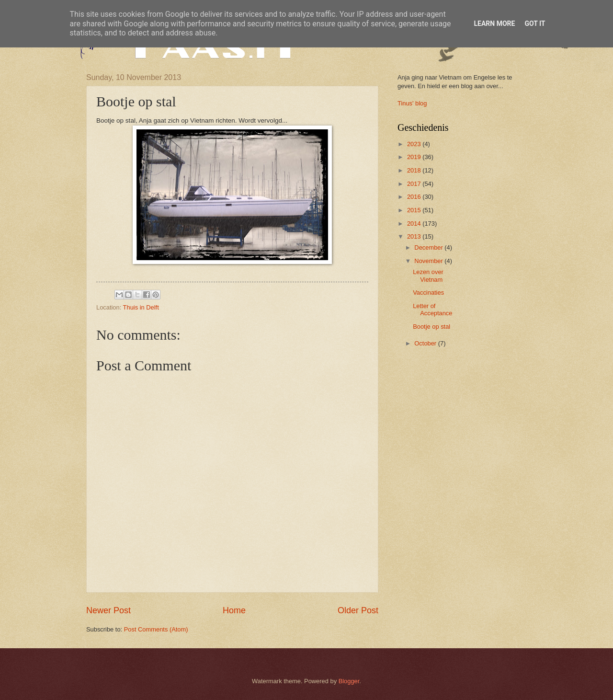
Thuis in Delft (141, 307)
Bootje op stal (431, 327)
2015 (415, 210)
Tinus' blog (412, 103)
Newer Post (108, 610)
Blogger (349, 681)
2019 (415, 157)
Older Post (358, 610)
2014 (415, 224)
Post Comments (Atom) (156, 629)
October (426, 343)
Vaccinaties (428, 293)
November (429, 261)
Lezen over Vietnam (428, 275)
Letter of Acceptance (432, 310)
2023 (415, 144)
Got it (535, 23)
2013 (415, 236)
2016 (415, 197)
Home (234, 610)
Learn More (494, 23)
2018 (415, 170)
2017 (415, 184)
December (429, 247)
